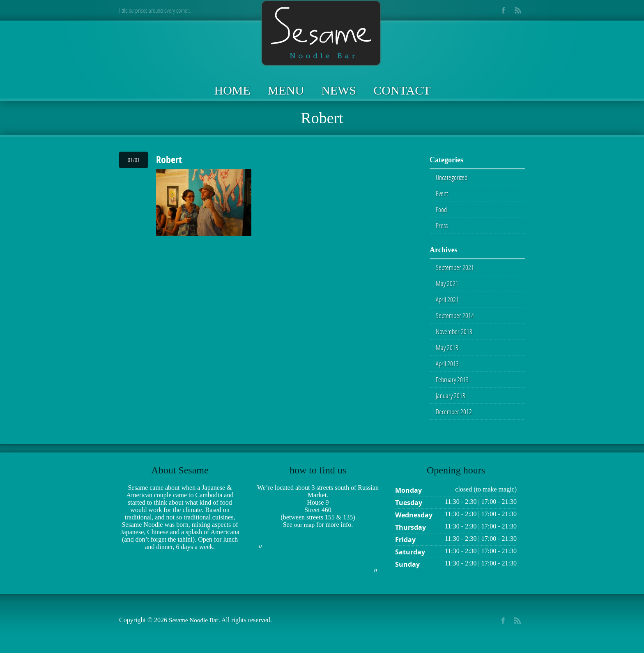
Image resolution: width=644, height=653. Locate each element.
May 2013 (447, 351)
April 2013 (447, 368)
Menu (286, 90)
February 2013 (453, 384)
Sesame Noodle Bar (195, 626)
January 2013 (451, 401)
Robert (169, 159)
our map (304, 530)
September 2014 (455, 318)
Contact (402, 90)
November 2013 (455, 335)
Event (442, 194)
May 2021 (447, 286)
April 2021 (447, 302)
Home (232, 90)
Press (442, 227)
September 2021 (455, 269)
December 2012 (454, 417)
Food (442, 210)
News (339, 90)
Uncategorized (453, 178)
